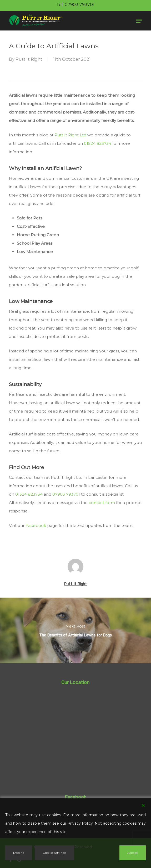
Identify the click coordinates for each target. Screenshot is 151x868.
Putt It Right (29, 59)
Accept (133, 853)
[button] (139, 21)
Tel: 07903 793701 (75, 5)
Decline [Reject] (19, 853)
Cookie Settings (54, 853)
